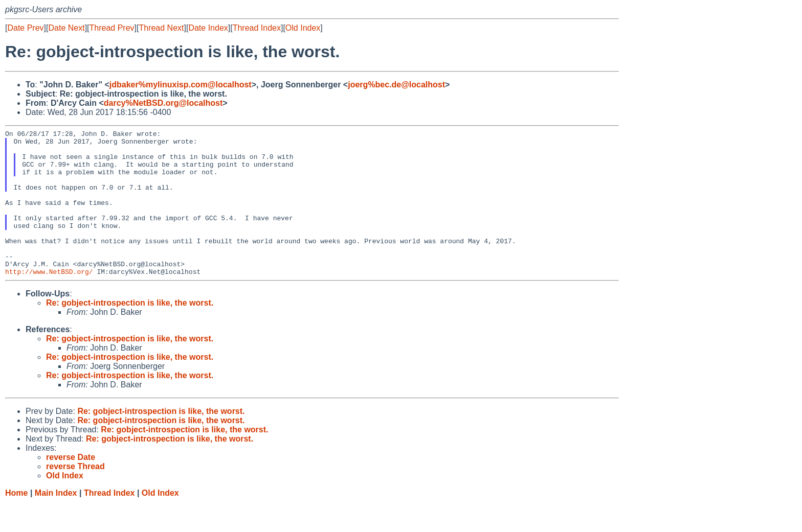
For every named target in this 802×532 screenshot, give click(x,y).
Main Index (56, 522)
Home (16, 522)
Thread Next (161, 28)
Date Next (66, 28)
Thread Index (257, 28)
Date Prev (25, 28)
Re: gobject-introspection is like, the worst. (130, 332)
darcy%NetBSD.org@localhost (163, 103)
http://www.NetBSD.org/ (49, 300)
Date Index (208, 28)
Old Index (303, 28)
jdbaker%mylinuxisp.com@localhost (181, 85)
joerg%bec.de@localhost (396, 85)
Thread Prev (112, 28)
